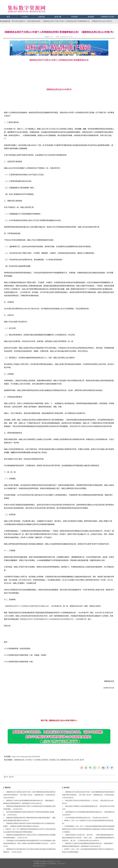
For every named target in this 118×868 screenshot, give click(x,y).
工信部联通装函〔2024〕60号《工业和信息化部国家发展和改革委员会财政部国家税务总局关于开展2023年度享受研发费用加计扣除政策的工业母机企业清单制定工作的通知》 (88, 829)
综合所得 (45, 760)
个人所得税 (36, 760)
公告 (58, 760)
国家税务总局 (19, 760)
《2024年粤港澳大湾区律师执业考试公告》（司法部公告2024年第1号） (87, 818)
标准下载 (58, 17)
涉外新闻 (74, 17)
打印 (6, 777)
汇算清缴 (52, 760)
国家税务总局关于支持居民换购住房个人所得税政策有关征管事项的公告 (47, 619)
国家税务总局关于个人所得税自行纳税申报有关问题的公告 (27, 606)
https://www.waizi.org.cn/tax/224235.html (26, 757)
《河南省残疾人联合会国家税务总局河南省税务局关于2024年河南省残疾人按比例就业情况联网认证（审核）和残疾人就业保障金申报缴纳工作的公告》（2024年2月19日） (29, 843)
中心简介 (25, 17)
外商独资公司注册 (107, 17)
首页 (8, 17)
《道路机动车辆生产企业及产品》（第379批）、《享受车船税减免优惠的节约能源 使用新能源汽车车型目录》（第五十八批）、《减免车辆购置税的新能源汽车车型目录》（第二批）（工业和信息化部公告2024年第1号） (88, 838)
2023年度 (28, 760)
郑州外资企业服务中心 (19, 21)
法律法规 (41, 17)
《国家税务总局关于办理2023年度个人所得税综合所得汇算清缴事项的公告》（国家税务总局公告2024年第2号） (78, 21)
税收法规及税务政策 (34, 21)
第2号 (82, 760)
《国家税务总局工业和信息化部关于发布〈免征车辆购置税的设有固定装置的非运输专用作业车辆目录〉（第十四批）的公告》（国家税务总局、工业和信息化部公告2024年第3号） (29, 795)
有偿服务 (91, 17)
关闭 (11, 777)
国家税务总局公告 (67, 760)
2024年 (77, 760)
